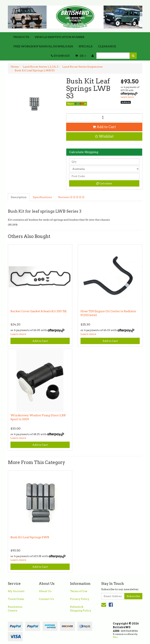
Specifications (42, 197)
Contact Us (46, 599)
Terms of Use (79, 591)
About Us (45, 591)
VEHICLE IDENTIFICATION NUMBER (60, 37)
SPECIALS (86, 46)
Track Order (16, 599)
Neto (115, 637)
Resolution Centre (15, 609)
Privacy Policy (80, 599)
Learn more (127, 97)
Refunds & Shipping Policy (81, 609)
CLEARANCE (107, 46)
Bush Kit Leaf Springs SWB (30, 537)
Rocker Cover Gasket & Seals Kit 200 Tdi (39, 311)
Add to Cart (104, 127)
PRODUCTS (21, 37)
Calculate (104, 183)
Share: (77, 104)
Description (19, 197)
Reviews (71, 197)
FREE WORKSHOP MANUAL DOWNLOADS (43, 46)
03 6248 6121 (60, 56)
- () (81, 56)
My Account (16, 591)
